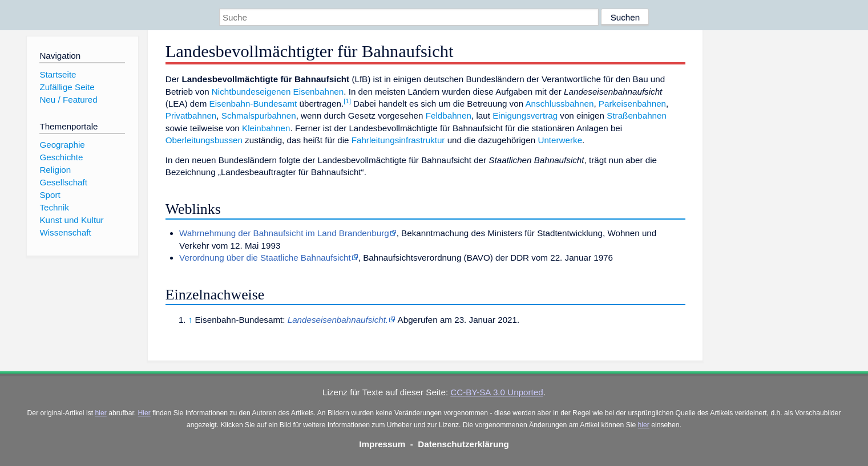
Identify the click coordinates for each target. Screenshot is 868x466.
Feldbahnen (449, 116)
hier (101, 413)
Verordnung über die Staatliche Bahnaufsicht (265, 258)
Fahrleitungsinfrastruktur (398, 140)
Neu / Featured (68, 100)
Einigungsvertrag (525, 116)
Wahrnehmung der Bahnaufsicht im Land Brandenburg (284, 233)
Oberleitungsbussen (204, 140)
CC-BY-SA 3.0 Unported (496, 392)
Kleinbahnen (266, 128)
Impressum (382, 444)
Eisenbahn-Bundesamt (253, 104)
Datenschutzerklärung (463, 444)
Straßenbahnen (637, 116)
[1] (347, 101)
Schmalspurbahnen (259, 116)
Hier (144, 413)
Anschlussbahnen (559, 104)
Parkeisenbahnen (632, 104)
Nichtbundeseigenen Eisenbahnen (278, 92)
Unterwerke (560, 140)
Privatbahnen (191, 116)
